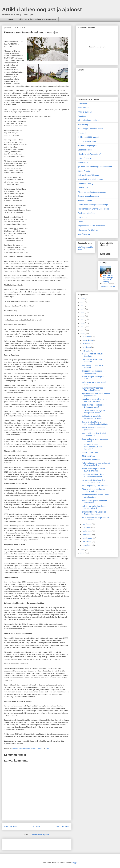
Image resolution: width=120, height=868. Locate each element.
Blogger (74, 863)
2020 (83, 299)
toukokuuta (87, 531)
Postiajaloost (83, 188)
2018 (83, 306)
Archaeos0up (83, 124)
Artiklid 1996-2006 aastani (88, 137)
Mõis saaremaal (89, 456)
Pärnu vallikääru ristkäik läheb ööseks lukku (94, 434)
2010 (83, 334)
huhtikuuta (87, 535)
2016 (83, 313)
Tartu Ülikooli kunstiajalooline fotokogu (93, 205)
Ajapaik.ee (82, 116)
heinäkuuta (87, 524)
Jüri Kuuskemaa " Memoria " (89, 175)
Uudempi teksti (11, 827)
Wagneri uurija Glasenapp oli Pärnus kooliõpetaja (94, 389)
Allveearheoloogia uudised (88, 120)
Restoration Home (85, 200)
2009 (83, 550)
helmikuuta (87, 542)
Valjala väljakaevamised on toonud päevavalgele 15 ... (96, 464)
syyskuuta (87, 347)
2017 (83, 309)
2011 (83, 330)
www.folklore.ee (84, 234)
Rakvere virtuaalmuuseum (88, 196)
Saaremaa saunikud (90, 452)
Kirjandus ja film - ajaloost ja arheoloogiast (37, 19)
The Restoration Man (86, 213)
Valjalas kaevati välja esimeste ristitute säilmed (94, 507)
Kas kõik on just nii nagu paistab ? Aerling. (28, 748)
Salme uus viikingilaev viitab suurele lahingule (93, 470)
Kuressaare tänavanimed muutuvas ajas (31, 32)
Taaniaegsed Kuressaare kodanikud (92, 361)
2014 (83, 320)
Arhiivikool (82, 133)
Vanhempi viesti (62, 827)
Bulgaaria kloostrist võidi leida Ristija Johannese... (94, 513)
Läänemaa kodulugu (86, 184)
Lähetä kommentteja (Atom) (39, 835)
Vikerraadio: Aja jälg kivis (88, 230)
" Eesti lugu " (83, 103)
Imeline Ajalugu (84, 171)
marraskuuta (88, 340)
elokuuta (86, 351)
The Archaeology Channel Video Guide (93, 209)
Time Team (82, 217)
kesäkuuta (87, 528)
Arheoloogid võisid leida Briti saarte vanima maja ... (94, 481)
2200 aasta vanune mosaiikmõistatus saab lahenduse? (92, 447)
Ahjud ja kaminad (85, 112)
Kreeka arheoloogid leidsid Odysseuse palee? (93, 406)
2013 (83, 323)
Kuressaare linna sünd (91, 459)
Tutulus (81, 221)
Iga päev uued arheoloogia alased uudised (95, 167)
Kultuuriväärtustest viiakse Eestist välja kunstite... (96, 496)
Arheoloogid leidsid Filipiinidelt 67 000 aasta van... (96, 519)
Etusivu (10, 19)
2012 (83, 327)
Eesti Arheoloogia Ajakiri (87, 146)
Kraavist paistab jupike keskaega (95, 486)
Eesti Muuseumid (85, 150)
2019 (83, 302)
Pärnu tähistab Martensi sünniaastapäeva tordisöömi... (95, 423)
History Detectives (85, 158)
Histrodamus (83, 162)
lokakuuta (87, 344)
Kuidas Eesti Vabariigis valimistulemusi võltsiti (92, 417)
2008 (83, 553)
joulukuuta (87, 337)
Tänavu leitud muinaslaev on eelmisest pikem (94, 490)
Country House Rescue (87, 141)
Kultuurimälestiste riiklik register (90, 179)
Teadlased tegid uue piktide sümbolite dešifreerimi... (93, 475)
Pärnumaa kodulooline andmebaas (92, 192)
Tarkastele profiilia (107, 287)
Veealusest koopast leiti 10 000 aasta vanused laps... (95, 400)
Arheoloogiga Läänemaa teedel (90, 129)
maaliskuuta (88, 538)
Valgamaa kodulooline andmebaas (91, 226)
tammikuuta (87, 545)
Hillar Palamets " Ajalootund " (89, 154)
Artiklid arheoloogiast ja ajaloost (42, 10)
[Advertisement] (19, 843)
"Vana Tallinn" (83, 108)
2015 (83, 316)
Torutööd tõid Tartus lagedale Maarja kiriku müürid (94, 412)
